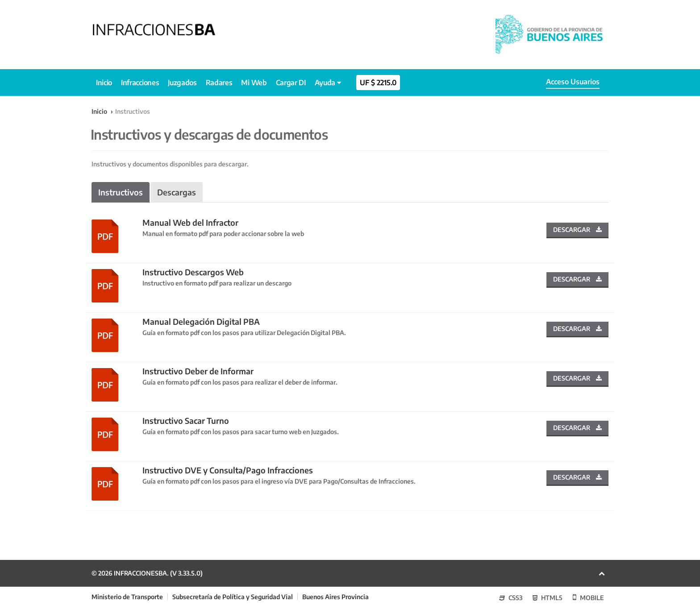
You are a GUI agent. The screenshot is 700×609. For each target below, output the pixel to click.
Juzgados (182, 83)
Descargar (577, 230)
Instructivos (121, 192)
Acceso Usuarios (573, 82)
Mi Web (254, 83)
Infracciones (140, 83)
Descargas (177, 192)
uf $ (378, 83)
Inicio (104, 83)
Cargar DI (291, 83)
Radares (219, 83)
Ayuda (328, 83)
